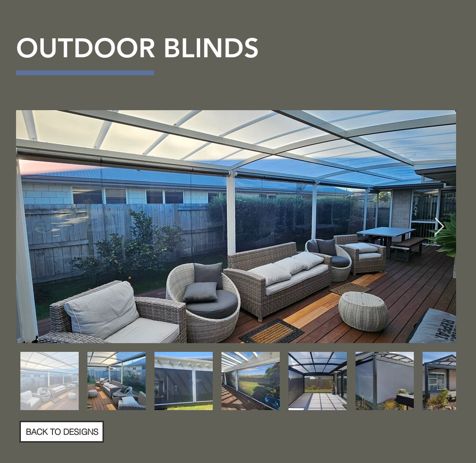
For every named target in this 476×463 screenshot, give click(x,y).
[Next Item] (439, 227)
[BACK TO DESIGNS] (62, 432)
